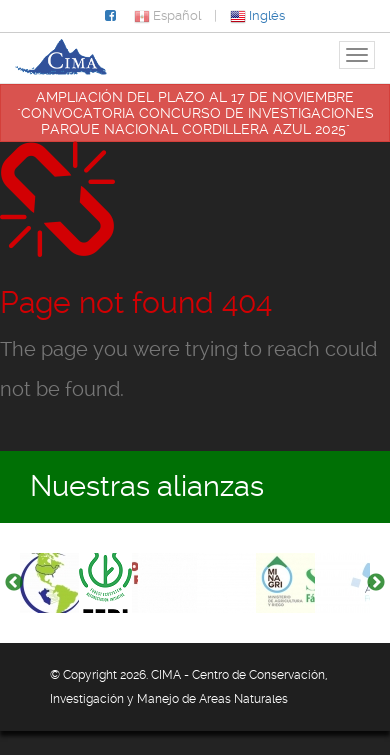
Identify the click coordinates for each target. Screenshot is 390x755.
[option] (49, 583)
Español (167, 15)
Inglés (257, 15)
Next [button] (376, 583)
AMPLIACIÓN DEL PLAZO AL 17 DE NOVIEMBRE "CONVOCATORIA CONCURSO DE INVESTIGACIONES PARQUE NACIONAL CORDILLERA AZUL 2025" (195, 113)
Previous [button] (14, 583)
